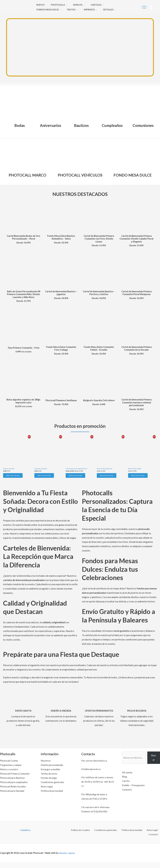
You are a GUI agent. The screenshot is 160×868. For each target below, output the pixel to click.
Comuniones (143, 125)
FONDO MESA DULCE (133, 175)
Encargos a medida (50, 778)
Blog (123, 785)
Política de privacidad (51, 799)
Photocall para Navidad (12, 799)
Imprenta (56, 10)
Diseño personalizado (51, 773)
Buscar (154, 766)
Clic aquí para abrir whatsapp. (95, 816)
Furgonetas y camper (11, 773)
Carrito (124, 789)
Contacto (125, 798)
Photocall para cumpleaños (14, 791)
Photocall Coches (9, 769)
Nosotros (45, 769)
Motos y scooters (9, 778)
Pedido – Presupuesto (131, 794)
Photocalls (55, 5)
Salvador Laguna (67, 857)
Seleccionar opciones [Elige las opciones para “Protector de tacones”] (13, 484)
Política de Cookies (74, 838)
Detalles (73, 10)
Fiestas (40, 10)
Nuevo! (40, 5)
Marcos (73, 5)
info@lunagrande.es (90, 777)
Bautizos (81, 125)
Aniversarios (50, 125)
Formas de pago (48, 786)
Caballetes (25, 838)
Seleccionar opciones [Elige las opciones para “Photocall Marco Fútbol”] (138, 484)
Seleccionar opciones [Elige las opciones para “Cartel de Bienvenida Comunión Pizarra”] (76, 484)
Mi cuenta (125, 781)
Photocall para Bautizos (12, 786)
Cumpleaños (112, 125)
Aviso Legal (46, 795)
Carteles (89, 5)
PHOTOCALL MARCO (27, 175)
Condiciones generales (52, 791)
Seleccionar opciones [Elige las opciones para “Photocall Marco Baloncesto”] (107, 484)
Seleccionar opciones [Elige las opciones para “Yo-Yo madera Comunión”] (44, 484)
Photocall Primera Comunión (15, 782)
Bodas (20, 125)
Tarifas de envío (48, 782)
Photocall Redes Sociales (13, 795)
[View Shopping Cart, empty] (144, 7)
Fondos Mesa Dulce (112, 5)
